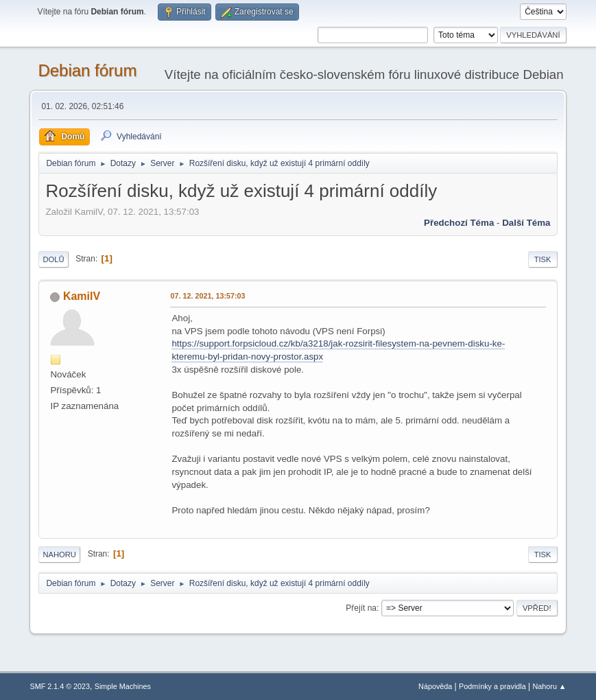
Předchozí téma (459, 223)
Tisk (543, 259)
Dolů (53, 259)
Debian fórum (87, 70)
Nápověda (435, 686)
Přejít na (361, 608)
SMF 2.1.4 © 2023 (60, 686)
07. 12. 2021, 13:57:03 (207, 296)
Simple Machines (123, 686)
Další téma (526, 223)
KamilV (82, 296)
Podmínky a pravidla (492, 686)
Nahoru (59, 555)
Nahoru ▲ (550, 686)
